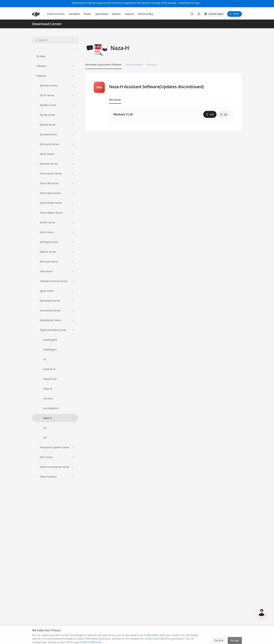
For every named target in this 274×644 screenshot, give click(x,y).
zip (224, 114)
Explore (116, 14)
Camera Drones (56, 14)
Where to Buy (146, 14)
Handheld (74, 14)
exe (210, 114)
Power (88, 14)
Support (129, 14)
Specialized (102, 14)
